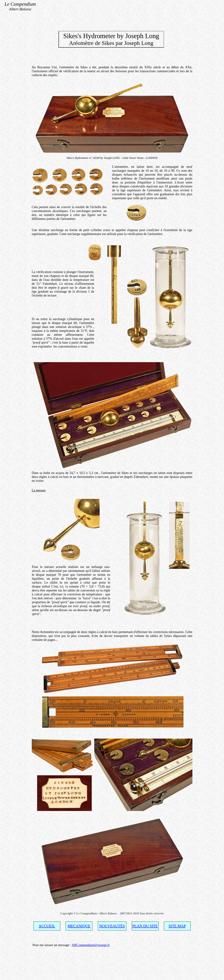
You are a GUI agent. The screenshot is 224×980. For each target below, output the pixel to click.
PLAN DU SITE (145, 926)
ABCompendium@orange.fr (91, 945)
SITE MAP (177, 926)
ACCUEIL (47, 926)
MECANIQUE (79, 926)
